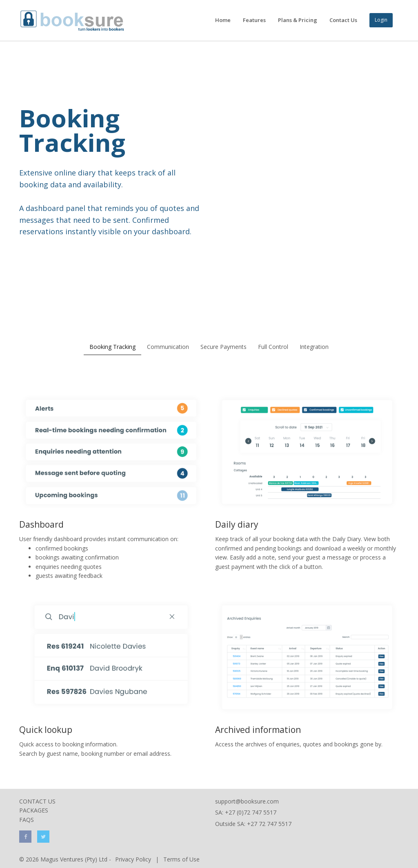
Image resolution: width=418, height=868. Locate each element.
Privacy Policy (133, 859)
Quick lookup (46, 730)
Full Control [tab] (273, 347)
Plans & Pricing (298, 20)
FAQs (27, 820)
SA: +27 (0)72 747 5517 (246, 812)
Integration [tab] (314, 347)
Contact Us (343, 20)
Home (223, 20)
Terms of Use (181, 859)
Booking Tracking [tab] (112, 347)
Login (381, 20)
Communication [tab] (168, 347)
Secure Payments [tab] (223, 347)
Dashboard (41, 524)
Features (254, 20)
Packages (34, 810)
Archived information (258, 730)
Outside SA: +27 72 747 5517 (253, 824)
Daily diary (237, 524)
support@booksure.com (247, 801)
